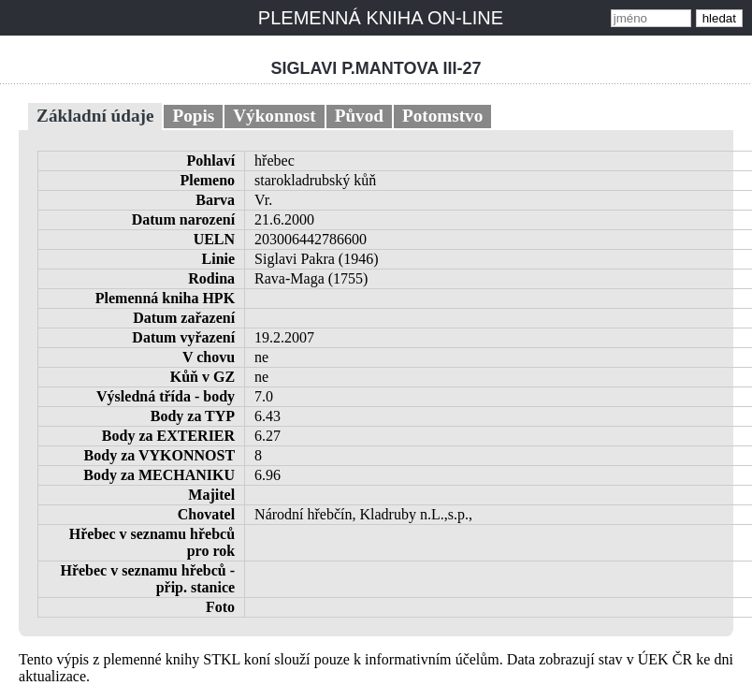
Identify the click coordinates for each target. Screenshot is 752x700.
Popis (193, 116)
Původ (359, 116)
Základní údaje (95, 116)
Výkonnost (275, 116)
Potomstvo (442, 116)
